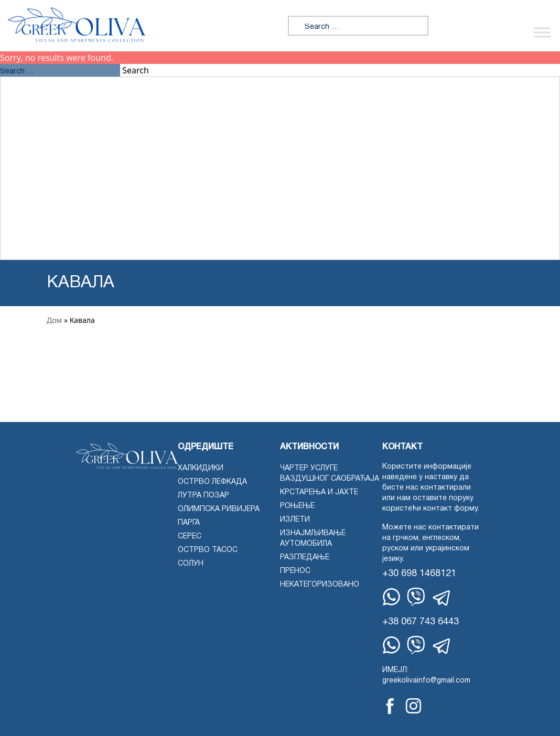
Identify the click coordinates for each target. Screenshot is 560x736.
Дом (54, 320)
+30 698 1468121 (419, 574)
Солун (191, 564)
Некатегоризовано (320, 585)
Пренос (295, 571)
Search (136, 70)
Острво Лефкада (212, 482)
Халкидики (201, 468)
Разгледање (305, 558)
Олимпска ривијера (219, 509)
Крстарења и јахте (319, 493)
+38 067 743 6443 (421, 622)
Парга (189, 523)
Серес (190, 537)
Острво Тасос (208, 550)
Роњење (297, 506)
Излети (295, 520)
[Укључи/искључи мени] (542, 32)
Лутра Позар (203, 496)
